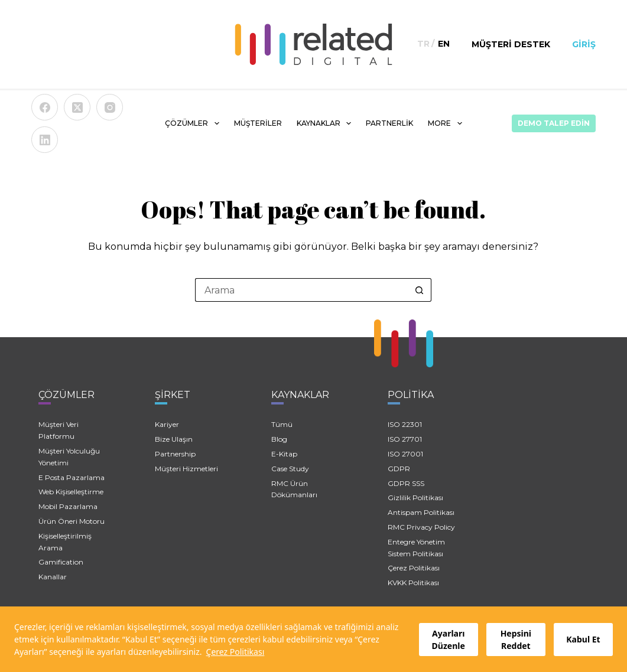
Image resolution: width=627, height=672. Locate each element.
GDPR (399, 469)
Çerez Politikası (235, 652)
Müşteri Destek (511, 44)
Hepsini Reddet (516, 640)
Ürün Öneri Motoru (72, 521)
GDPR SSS (406, 483)
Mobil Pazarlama (68, 506)
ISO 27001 (405, 454)
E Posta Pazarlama (72, 477)
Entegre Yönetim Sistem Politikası (416, 548)
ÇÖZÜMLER (194, 123)
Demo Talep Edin (554, 123)
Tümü (282, 424)
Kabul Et (583, 639)
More (447, 123)
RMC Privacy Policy (421, 527)
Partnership (175, 454)
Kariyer (167, 424)
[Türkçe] (423, 44)
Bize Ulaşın (174, 439)
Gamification (61, 562)
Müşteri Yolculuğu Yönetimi (69, 457)
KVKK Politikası (413, 583)
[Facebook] (45, 107)
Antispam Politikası (421, 512)
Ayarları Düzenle (449, 640)
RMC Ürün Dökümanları (294, 489)
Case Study (290, 469)
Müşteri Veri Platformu (59, 430)
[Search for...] (301, 290)
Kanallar (53, 577)
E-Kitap (284, 454)
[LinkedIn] (45, 140)
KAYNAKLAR (326, 123)
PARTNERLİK (389, 123)
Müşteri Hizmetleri (186, 469)
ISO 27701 (405, 439)
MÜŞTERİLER (258, 123)
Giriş (584, 44)
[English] (444, 44)
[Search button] (420, 290)
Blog (279, 439)
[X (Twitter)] (77, 107)
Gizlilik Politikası (415, 498)
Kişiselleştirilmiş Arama (65, 542)
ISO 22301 (405, 424)
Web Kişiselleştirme (71, 492)
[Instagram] (110, 107)
